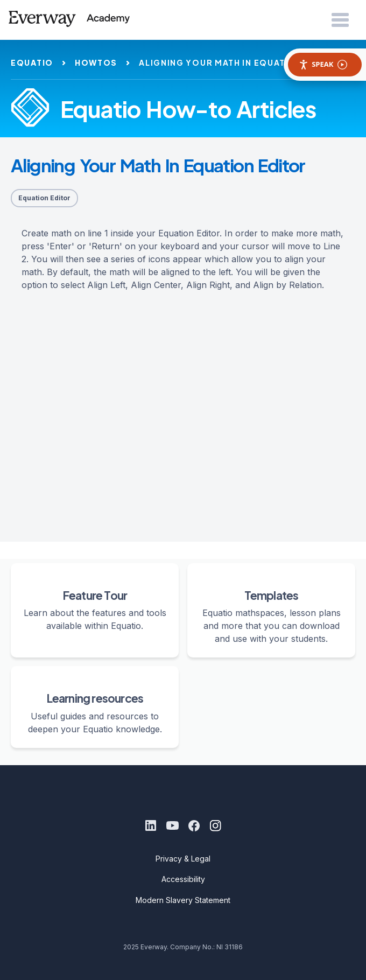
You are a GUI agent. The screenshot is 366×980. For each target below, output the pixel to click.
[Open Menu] (340, 20)
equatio (32, 62)
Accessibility (183, 879)
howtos (96, 62)
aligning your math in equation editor (239, 62)
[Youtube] (172, 825)
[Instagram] (215, 825)
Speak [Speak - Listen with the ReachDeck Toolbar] (323, 64)
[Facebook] (194, 825)
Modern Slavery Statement (183, 900)
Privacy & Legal (183, 859)
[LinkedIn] (151, 825)
